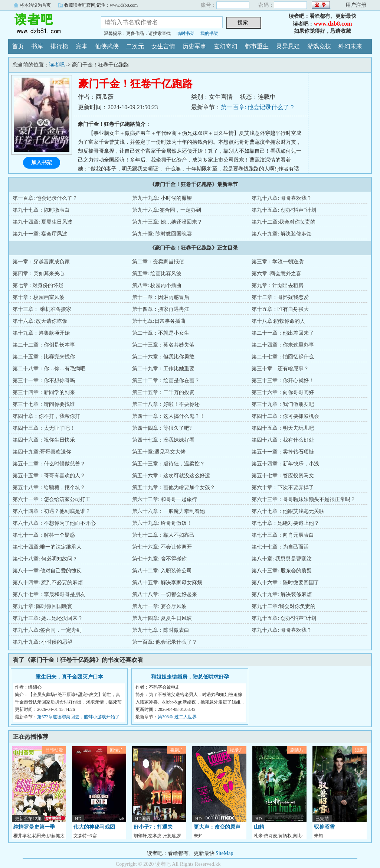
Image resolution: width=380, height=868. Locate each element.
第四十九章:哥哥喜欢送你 (42, 452)
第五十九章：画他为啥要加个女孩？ (174, 487)
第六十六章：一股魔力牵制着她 (168, 511)
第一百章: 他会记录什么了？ (258, 107)
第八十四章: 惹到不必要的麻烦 (48, 583)
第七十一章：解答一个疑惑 (44, 535)
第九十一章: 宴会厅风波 (40, 234)
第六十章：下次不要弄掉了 (283, 487)
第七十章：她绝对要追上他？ (285, 523)
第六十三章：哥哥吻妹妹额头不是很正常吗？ (304, 499)
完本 (82, 46)
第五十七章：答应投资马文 (283, 476)
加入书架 (42, 162)
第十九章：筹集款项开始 (41, 333)
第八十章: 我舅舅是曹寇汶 (281, 559)
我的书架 (209, 33)
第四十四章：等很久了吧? (162, 428)
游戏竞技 (319, 46)
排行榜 (59, 46)
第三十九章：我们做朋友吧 (283, 404)
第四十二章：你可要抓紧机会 (285, 416)
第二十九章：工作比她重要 (163, 369)
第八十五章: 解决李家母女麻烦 (167, 583)
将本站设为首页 (35, 5)
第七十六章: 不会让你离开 (162, 547)
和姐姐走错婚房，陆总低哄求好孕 (190, 677)
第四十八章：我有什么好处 (283, 440)
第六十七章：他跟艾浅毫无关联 (288, 511)
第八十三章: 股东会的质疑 (281, 571)
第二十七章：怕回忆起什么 (283, 357)
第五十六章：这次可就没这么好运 (171, 476)
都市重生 (257, 46)
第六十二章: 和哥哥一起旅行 (165, 499)
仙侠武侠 (107, 46)
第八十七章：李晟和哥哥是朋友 (49, 594)
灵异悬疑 (288, 46)
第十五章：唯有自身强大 (280, 309)
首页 (18, 46)
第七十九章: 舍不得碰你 (159, 559)
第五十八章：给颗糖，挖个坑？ (49, 487)
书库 (37, 46)
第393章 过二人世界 (177, 717)
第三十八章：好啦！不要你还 (166, 404)
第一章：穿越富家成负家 (41, 262)
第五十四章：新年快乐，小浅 (285, 464)
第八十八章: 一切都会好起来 (165, 594)
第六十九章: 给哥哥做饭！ (162, 523)
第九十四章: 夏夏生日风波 (42, 222)
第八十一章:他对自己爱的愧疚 (47, 571)
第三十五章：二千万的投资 (163, 392)
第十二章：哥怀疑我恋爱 (280, 297)
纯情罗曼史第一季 (34, 827)
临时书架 (186, 33)
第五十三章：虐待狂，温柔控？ (168, 464)
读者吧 (49, 24)
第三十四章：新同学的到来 (44, 392)
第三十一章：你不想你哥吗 (44, 381)
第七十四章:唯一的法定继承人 (47, 547)
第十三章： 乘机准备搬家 (42, 309)
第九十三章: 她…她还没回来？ (167, 222)
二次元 (135, 46)
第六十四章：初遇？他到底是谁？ (52, 511)
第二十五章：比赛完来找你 (44, 357)
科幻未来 (350, 46)
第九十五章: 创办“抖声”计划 (284, 210)
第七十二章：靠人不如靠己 (163, 535)
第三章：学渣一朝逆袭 (278, 262)
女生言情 (163, 46)
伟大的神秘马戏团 (94, 827)
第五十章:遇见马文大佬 (159, 452)
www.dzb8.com (333, 24)
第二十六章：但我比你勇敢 (163, 357)
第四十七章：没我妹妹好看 (163, 440)
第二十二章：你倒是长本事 (44, 345)
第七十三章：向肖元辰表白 (283, 535)
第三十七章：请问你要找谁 (44, 404)
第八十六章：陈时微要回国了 (285, 583)
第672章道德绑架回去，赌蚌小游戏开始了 (78, 717)
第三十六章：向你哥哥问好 (283, 392)
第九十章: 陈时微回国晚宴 (162, 234)
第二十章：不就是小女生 (161, 333)
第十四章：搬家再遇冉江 (161, 309)
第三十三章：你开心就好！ (283, 381)
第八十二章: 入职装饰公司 (162, 571)
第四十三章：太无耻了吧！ (44, 428)
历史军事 (194, 46)
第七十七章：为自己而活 (280, 547)
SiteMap (224, 853)
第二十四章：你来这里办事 (283, 345)
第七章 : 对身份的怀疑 (38, 285)
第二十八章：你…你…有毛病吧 (49, 369)
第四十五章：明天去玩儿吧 (283, 428)
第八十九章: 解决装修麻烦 (281, 234)
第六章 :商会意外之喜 (276, 274)
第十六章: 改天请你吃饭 (40, 321)
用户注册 (356, 5)
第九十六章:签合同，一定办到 (167, 210)
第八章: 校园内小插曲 (157, 285)
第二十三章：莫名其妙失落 (163, 345)
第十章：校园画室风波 (39, 297)
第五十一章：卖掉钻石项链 (283, 452)
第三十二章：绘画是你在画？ (166, 381)
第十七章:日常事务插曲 (159, 321)
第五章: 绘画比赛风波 (157, 274)
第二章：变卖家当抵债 (158, 262)
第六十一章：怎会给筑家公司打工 (52, 499)
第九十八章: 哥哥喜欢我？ (281, 198)
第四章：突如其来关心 (39, 274)
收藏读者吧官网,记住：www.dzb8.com (101, 5)
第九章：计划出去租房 (278, 285)
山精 (259, 827)
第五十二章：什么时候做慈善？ (49, 464)
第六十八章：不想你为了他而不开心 (54, 523)
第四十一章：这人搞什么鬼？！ (168, 416)
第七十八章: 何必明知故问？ (45, 559)
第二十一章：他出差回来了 (283, 333)
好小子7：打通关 (153, 827)
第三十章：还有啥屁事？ (280, 369)
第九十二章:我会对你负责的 (284, 222)
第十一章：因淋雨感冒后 (161, 297)
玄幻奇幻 (226, 46)
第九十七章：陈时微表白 (41, 210)
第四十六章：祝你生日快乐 (44, 440)
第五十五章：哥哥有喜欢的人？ (49, 476)
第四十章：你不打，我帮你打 (46, 416)
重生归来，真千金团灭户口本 (69, 677)
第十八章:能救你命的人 (278, 321)
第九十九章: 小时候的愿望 (162, 198)
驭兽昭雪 (324, 827)
